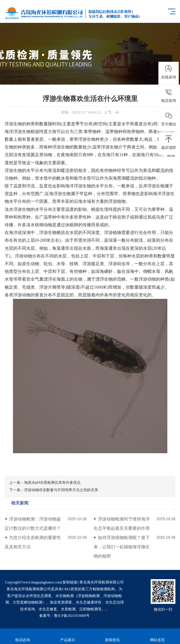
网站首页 (157, 636)
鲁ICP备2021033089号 (72, 616)
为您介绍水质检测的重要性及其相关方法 (33, 542)
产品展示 (68, 636)
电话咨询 (23, 636)
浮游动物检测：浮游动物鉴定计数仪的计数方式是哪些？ (33, 524)
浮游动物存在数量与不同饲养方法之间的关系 (61, 490)
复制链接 (70, 582)
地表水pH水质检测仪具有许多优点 (52, 483)
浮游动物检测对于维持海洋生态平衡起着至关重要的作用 (122, 524)
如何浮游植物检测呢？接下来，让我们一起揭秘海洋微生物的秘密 (122, 547)
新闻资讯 (113, 636)
